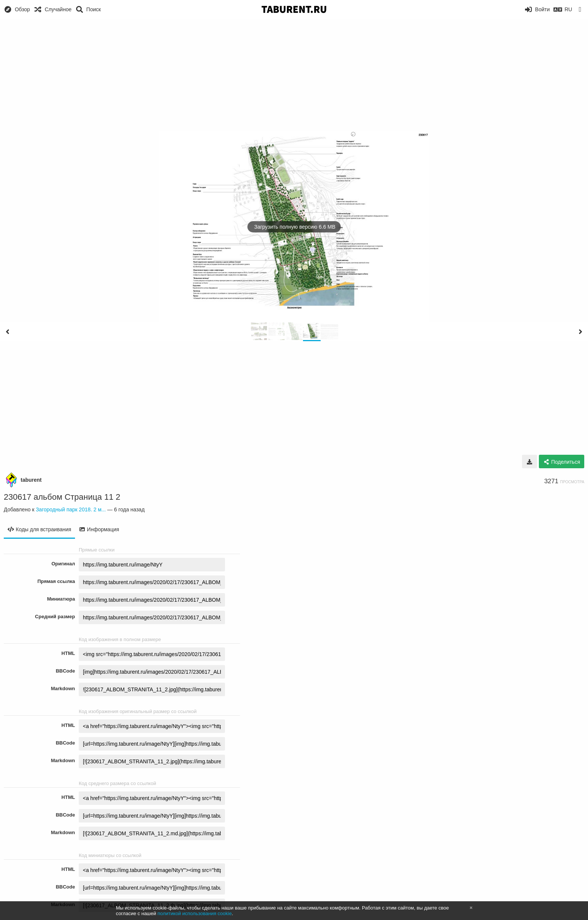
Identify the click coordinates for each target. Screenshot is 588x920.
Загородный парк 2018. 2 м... (71, 509)
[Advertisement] (294, 75)
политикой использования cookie (195, 913)
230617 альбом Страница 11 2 (62, 497)
